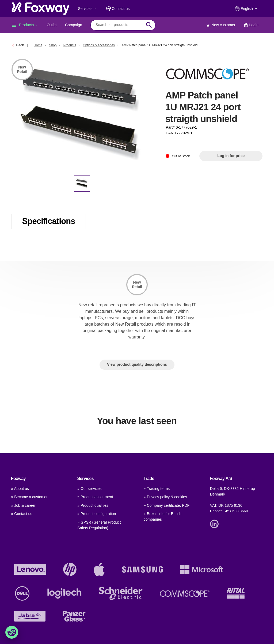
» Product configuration (97, 514)
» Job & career (23, 505)
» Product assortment (95, 497)
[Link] (216, 523)
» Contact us (22, 514)
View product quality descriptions (137, 364)
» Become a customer (29, 497)
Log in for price (231, 156)
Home (38, 45)
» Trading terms (157, 489)
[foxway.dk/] (41, 9)
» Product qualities (93, 505)
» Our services (89, 489)
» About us (20, 489)
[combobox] (119, 25)
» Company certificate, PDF (167, 505)
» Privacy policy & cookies (165, 497)
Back (20, 45)
